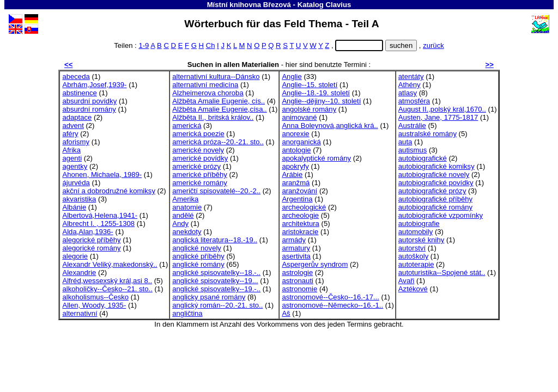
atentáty (411, 76)
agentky (75, 166)
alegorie (75, 256)
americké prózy (196, 166)
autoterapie (416, 264)
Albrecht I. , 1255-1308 (98, 223)
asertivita (296, 256)
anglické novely (197, 248)
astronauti (298, 281)
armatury (296, 248)
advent (73, 125)
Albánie (74, 207)
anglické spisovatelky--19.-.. (216, 289)
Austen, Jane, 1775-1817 (438, 117)
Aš (286, 313)
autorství (412, 248)
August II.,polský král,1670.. (442, 109)
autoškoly (413, 256)
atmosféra (414, 101)
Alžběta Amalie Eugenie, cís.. (219, 101)
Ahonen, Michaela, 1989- (102, 174)
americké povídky (200, 158)
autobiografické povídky (436, 183)
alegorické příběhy (91, 240)
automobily (416, 232)
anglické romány (198, 264)
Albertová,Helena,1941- (100, 215)
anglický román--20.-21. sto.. (217, 305)
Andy (180, 223)
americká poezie (198, 134)
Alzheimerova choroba (208, 93)
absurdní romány (89, 109)
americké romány (200, 183)
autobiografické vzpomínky (441, 215)
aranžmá (296, 183)
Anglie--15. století (310, 85)
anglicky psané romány (209, 297)
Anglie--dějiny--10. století (321, 101)
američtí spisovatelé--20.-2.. (216, 191)
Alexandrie (79, 272)
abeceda (76, 76)
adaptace (77, 117)
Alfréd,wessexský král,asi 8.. (107, 281)
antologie (296, 150)
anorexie (295, 134)
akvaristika (79, 199)
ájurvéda (76, 183)
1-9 (144, 45)
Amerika (185, 199)
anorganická (301, 142)
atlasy (408, 93)
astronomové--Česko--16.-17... (330, 297)
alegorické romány (91, 248)
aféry (70, 134)
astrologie (297, 272)
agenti (72, 158)
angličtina (187, 313)
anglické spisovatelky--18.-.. (216, 272)
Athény (410, 85)
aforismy (76, 142)
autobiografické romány (435, 207)
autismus (413, 150)
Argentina (297, 199)
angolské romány (309, 109)
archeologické (304, 207)
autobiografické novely (434, 174)
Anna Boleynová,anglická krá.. (330, 125)
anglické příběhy (198, 256)
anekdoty (187, 232)
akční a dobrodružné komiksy (109, 191)
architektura (301, 223)
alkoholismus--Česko (95, 297)
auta (405, 142)
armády (294, 240)
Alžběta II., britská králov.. (213, 117)
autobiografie (419, 223)
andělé (183, 215)
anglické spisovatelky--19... (215, 281)
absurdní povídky (89, 101)
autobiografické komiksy (436, 166)
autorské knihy (421, 240)
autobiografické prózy (432, 191)
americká (187, 125)
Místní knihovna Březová (249, 5)
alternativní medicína (205, 85)
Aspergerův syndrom (315, 264)
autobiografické (423, 158)
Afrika (71, 150)
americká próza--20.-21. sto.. (218, 142)
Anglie (292, 76)
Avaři (407, 281)
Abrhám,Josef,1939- (94, 85)
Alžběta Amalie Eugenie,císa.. (219, 109)
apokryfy (295, 166)
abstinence (79, 93)
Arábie (292, 174)
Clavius (339, 5)
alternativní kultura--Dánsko (216, 76)
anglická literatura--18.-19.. (215, 240)
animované (299, 117)
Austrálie (412, 125)
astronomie (299, 289)
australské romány (427, 134)
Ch (211, 45)
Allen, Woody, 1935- (94, 305)
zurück (433, 45)
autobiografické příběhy (435, 199)
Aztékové (413, 289)
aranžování (299, 191)
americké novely (198, 150)
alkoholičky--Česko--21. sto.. (107, 289)
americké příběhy (200, 174)
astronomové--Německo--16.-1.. (332, 305)
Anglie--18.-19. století (316, 93)
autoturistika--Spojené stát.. (442, 272)
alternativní (80, 313)
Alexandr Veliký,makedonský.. (110, 264)
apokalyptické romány (316, 158)
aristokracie (300, 232)
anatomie (187, 207)
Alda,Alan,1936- (87, 232)
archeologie (300, 215)
